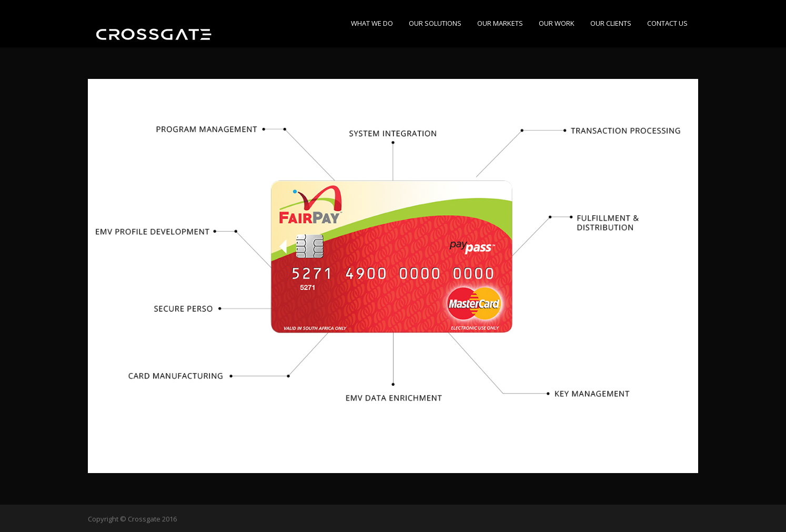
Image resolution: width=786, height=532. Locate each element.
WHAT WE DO (372, 23)
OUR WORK (557, 23)
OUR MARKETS (500, 23)
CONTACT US (667, 23)
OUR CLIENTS (611, 23)
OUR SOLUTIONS (435, 23)
